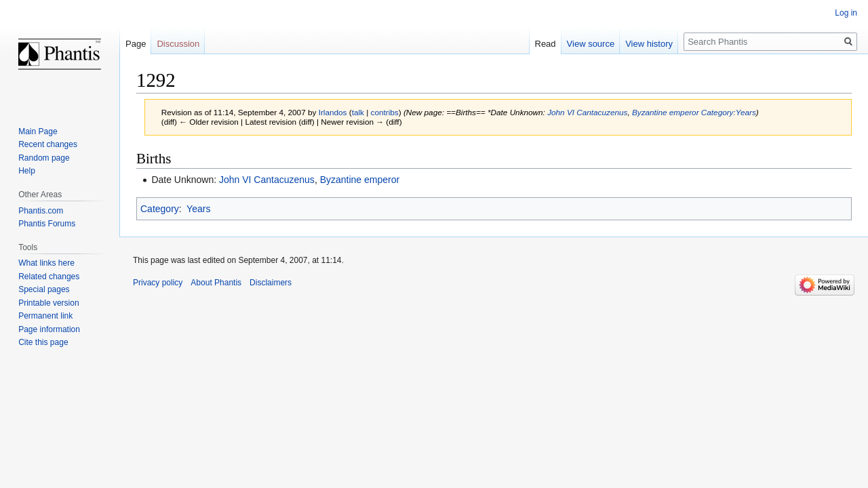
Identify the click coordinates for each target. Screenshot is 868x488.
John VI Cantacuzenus (587, 112)
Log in (846, 13)
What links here (46, 263)
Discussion (178, 44)
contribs (385, 112)
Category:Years (729, 112)
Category (160, 209)
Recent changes (48, 144)
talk (358, 112)
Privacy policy (158, 283)
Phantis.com (41, 211)
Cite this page (43, 342)
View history (649, 44)
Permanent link (45, 316)
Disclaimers (271, 283)
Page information (49, 329)
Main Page (38, 131)
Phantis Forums (47, 224)
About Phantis (216, 283)
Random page (44, 158)
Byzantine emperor (666, 112)
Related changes (49, 277)
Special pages (44, 289)
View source (591, 44)
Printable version (48, 303)
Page (136, 44)
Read (546, 44)
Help (27, 171)
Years (198, 209)
